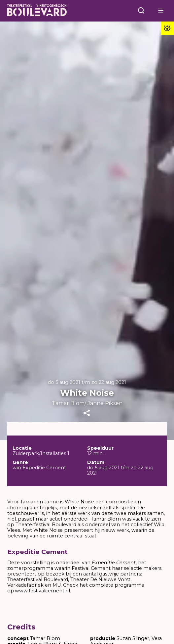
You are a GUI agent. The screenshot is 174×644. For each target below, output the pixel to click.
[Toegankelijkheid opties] (167, 28)
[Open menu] (141, 11)
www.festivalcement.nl (42, 591)
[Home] (37, 11)
